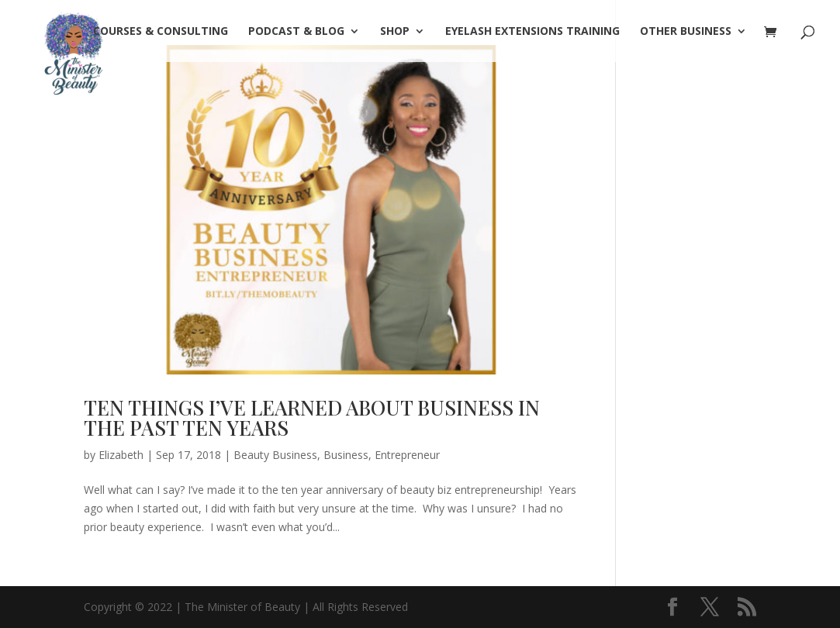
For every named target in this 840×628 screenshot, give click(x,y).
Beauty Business (275, 455)
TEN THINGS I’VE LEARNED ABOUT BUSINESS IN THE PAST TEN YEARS (312, 418)
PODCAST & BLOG (296, 32)
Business (346, 455)
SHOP (395, 32)
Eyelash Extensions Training (532, 32)
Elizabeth (121, 455)
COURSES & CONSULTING (161, 32)
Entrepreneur (407, 455)
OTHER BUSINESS (686, 32)
